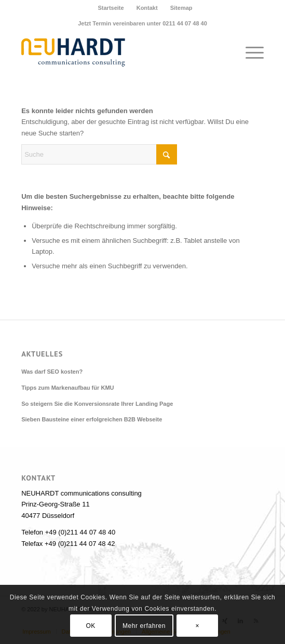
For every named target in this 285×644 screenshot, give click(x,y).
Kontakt (147, 8)
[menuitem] (111, 8)
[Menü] (249, 52)
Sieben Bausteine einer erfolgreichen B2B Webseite (92, 419)
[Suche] (99, 154)
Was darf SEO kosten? (52, 372)
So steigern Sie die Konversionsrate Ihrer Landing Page (97, 404)
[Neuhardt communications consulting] (118, 52)
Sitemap (181, 8)
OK (91, 626)
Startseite (111, 8)
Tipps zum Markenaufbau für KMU (67, 388)
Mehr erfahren (144, 626)
